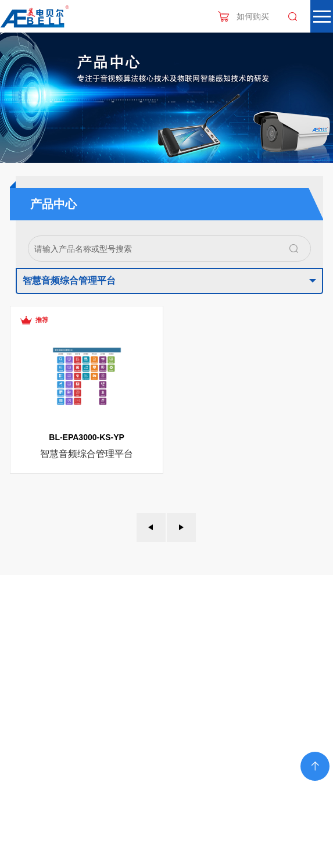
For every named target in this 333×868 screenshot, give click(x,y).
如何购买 (253, 16)
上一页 (151, 527)
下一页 (181, 527)
